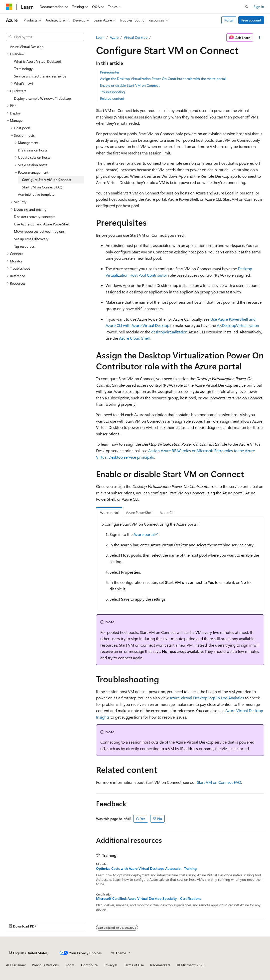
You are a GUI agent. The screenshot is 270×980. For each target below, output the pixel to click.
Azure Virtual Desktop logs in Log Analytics (207, 698)
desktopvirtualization (169, 332)
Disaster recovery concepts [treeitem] (35, 217)
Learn (100, 37)
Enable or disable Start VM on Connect (130, 85)
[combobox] (45, 37)
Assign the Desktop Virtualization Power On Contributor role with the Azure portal (163, 79)
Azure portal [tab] (109, 512)
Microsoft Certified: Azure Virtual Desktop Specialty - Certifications (149, 899)
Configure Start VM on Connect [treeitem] (47, 180)
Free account (251, 20)
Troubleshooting (112, 92)
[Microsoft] (9, 7)
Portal (229, 20)
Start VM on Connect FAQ (219, 782)
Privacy (109, 965)
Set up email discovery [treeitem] (31, 239)
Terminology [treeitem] (23, 69)
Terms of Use (134, 965)
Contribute (89, 965)
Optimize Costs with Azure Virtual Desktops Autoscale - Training (146, 869)
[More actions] (260, 37)
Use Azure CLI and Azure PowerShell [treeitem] (42, 224)
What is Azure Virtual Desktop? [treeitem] (38, 61)
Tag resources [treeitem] (24, 246)
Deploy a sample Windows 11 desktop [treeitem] (42, 98)
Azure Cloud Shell (134, 338)
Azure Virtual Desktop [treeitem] (27, 47)
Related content (112, 98)
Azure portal (144, 534)
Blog (68, 965)
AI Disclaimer (16, 965)
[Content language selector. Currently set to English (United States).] (29, 953)
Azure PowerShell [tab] (139, 512)
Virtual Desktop (136, 37)
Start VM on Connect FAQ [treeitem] (42, 187)
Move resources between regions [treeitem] (39, 231)
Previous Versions (45, 965)
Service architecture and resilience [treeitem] (40, 76)
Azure (114, 37)
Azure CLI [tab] (167, 512)
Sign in (259, 7)
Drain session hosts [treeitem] (33, 150)
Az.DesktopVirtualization (238, 325)
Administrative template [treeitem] (36, 194)
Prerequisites (110, 72)
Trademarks (158, 965)
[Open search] (247, 7)
